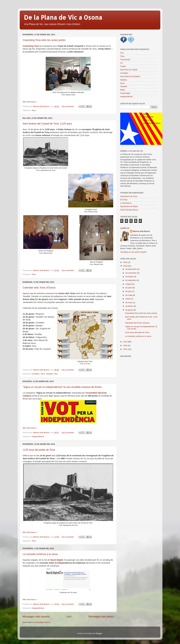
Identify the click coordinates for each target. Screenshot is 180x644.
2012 (126, 345)
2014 (126, 266)
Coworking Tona (31, 46)
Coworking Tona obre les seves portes (44, 40)
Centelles (36, 374)
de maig (129, 295)
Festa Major (125, 93)
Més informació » (30, 102)
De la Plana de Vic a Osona (63, 17)
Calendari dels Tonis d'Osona (39, 288)
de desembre (131, 269)
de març (129, 302)
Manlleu (124, 80)
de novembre (131, 273)
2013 (126, 342)
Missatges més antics (101, 617)
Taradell (49, 374)
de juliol (129, 288)
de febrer (130, 306)
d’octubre (130, 277)
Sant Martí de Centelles (130, 76)
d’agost (129, 284)
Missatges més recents (36, 617)
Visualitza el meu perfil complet (133, 252)
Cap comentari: (68, 106)
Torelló (123, 66)
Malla (122, 90)
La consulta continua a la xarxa (40, 554)
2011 (126, 349)
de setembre (131, 280)
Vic (122, 63)
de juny (129, 291)
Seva (43, 374)
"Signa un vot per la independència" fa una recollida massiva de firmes (62, 387)
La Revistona (126, 203)
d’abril (128, 299)
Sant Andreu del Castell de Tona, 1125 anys (47, 124)
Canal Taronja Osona (129, 210)
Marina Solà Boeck (141, 231)
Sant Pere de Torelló (129, 70)
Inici (69, 617)
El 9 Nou (87, 364)
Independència (38, 436)
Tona (34, 110)
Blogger (99, 633)
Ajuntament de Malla (129, 206)
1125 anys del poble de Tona (39, 450)
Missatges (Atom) (43, 622)
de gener (129, 310)
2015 (126, 262)
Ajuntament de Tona (129, 196)
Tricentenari (125, 60)
